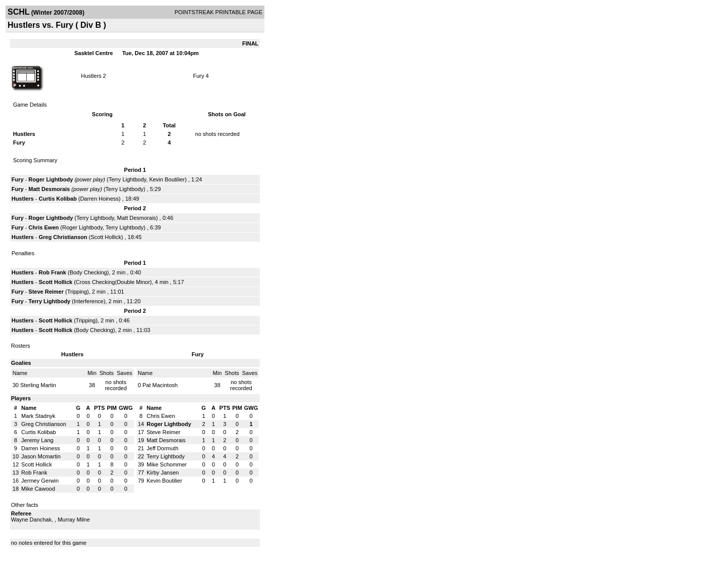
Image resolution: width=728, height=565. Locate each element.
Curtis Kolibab (58, 199)
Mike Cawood (38, 489)
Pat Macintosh (160, 385)
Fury (199, 76)
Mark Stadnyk (38, 416)
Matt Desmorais (49, 189)
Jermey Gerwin (40, 481)
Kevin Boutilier (167, 179)
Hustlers (91, 76)
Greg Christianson (63, 237)
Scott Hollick (106, 237)
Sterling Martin (38, 385)
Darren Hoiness (99, 199)
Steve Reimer (46, 292)
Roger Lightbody (51, 179)
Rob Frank (53, 272)
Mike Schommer (167, 464)
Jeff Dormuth (163, 448)
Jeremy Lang (37, 440)
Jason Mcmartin (41, 456)
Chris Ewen (43, 227)
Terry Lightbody (127, 179)
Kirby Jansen (163, 473)
